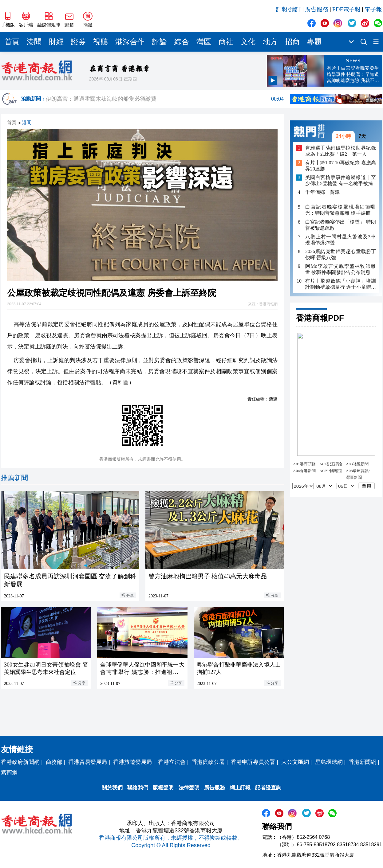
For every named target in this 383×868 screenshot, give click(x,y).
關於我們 (112, 788)
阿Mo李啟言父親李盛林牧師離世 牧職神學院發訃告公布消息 (341, 269)
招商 (292, 42)
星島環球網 (329, 762)
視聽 (101, 42)
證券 (78, 42)
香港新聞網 (362, 762)
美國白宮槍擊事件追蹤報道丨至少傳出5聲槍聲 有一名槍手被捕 (341, 180)
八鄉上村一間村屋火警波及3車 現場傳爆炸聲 (341, 240)
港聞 (34, 42)
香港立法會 (172, 762)
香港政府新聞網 (20, 762)
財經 (56, 42)
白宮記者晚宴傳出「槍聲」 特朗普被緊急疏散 (341, 225)
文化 (248, 42)
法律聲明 (189, 788)
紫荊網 (9, 772)
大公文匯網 (295, 762)
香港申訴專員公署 (253, 762)
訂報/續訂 (288, 9)
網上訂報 (240, 788)
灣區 (204, 42)
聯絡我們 (138, 788)
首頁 (12, 42)
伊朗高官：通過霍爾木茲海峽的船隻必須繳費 (165, 99)
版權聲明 (163, 788)
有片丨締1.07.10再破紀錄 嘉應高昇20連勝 (341, 166)
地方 (270, 42)
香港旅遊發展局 (132, 762)
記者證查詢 (268, 788)
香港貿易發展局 (88, 762)
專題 (314, 42)
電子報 (373, 9)
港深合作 (130, 42)
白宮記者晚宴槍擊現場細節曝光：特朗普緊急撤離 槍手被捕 (341, 210)
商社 (226, 42)
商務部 (54, 762)
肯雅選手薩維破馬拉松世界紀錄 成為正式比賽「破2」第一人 (341, 151)
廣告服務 (317, 9)
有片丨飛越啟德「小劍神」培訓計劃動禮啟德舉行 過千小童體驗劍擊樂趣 (341, 284)
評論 (160, 42)
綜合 (182, 42)
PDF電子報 (346, 9)
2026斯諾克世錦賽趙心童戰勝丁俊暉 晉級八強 (341, 254)
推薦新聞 (14, 478)
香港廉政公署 (208, 762)
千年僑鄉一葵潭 (322, 192)
